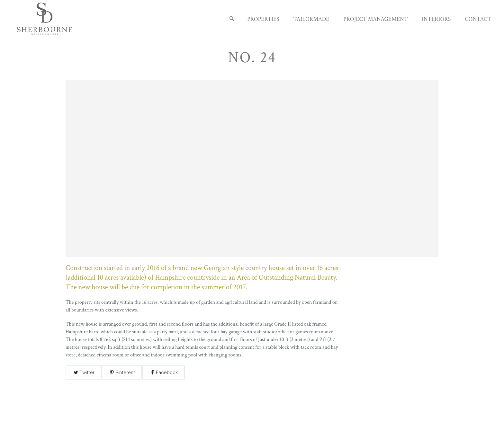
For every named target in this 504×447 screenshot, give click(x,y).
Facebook (167, 372)
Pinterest (125, 372)
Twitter (87, 372)
